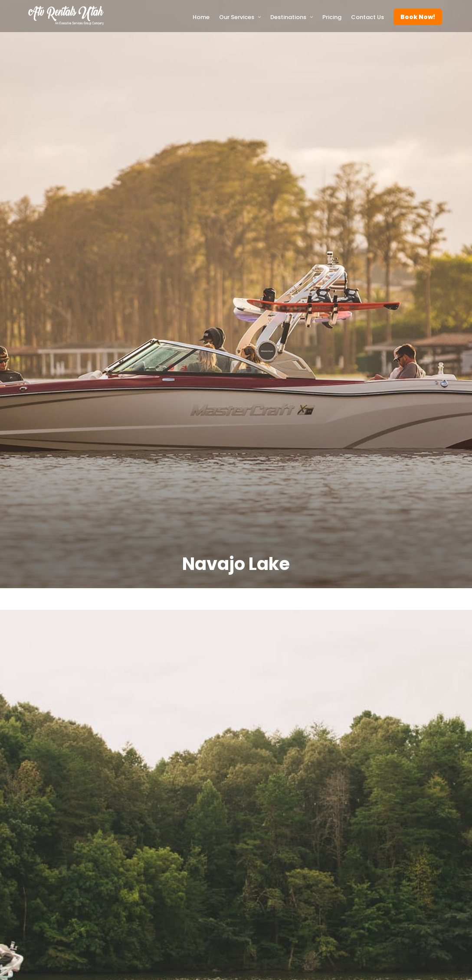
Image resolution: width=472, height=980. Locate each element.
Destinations (288, 17)
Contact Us (367, 17)
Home (201, 17)
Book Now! (418, 17)
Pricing (332, 17)
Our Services (237, 17)
